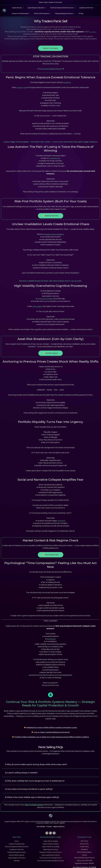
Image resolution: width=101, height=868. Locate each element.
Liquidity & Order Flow (81, 8)
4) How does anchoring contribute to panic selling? (31, 786)
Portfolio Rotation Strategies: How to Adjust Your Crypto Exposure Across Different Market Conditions (52, 735)
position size (22, 87)
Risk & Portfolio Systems (40, 14)
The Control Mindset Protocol (50, 69)
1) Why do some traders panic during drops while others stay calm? (39, 762)
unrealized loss (55, 158)
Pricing (75, 14)
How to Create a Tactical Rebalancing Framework (52, 731)
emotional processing (45, 299)
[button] (22, 8)
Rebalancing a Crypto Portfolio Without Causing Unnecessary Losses (52, 727)
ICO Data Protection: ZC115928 (84, 864)
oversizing (67, 82)
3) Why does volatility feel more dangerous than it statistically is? (38, 778)
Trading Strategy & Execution (61, 14)
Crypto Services (17, 8)
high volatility (37, 306)
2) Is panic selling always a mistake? (23, 770)
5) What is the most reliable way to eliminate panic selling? (35, 793)
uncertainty (93, 32)
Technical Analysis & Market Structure (59, 8)
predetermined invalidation (54, 234)
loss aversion (51, 639)
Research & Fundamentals (20, 14)
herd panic (61, 521)
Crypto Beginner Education (34, 8)
